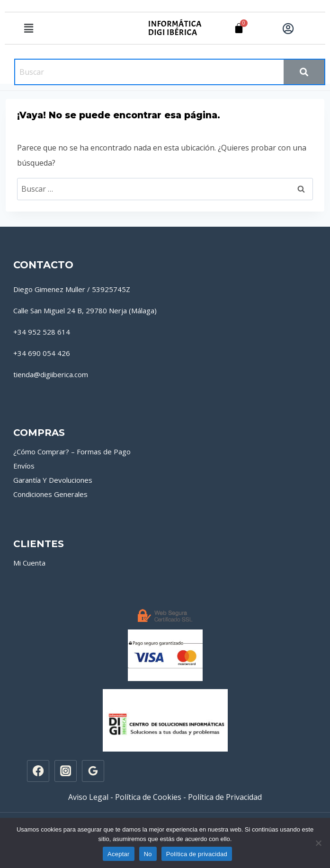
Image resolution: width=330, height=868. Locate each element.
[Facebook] (38, 771)
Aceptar (119, 854)
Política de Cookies (148, 797)
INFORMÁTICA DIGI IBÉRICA (175, 28)
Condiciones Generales (50, 494)
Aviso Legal (88, 797)
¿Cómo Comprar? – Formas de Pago (72, 452)
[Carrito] (239, 28)
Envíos (24, 466)
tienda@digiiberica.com (51, 374)
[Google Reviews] (93, 771)
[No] (318, 843)
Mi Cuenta (29, 563)
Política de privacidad (197, 854)
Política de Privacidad (225, 797)
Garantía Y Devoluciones (53, 480)
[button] (29, 28)
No (148, 854)
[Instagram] (65, 771)
